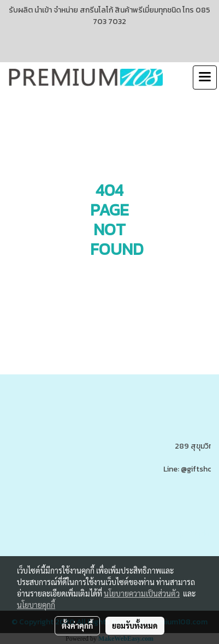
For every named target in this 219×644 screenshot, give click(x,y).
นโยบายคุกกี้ (36, 605)
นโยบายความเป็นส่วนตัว (142, 593)
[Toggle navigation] (205, 77)
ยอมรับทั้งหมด (135, 625)
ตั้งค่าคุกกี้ (77, 625)
